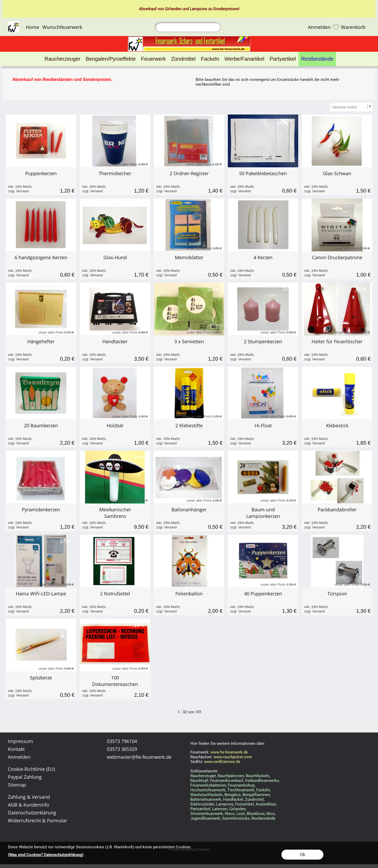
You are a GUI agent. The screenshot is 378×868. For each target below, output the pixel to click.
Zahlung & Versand (29, 797)
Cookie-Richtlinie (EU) (31, 769)
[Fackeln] (210, 59)
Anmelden (319, 27)
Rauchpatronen (231, 776)
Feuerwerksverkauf (227, 781)
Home (32, 27)
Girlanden (173, 9)
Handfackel (233, 799)
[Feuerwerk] (153, 59)
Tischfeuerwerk (241, 790)
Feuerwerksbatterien (208, 785)
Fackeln (263, 790)
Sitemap (17, 785)
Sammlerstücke (236, 818)
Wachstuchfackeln (206, 795)
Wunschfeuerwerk (62, 27)
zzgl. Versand (18, 191)
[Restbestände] (317, 59)
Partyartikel (200, 809)
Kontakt (16, 749)
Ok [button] (303, 854)
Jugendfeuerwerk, (206, 818)
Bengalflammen (256, 795)
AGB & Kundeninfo (28, 805)
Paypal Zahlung (25, 777)
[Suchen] (188, 27)
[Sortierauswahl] (351, 107)
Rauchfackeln (258, 776)
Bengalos (233, 795)
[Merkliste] (336, 27)
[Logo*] (14, 23)
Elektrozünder (202, 804)
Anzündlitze (266, 804)
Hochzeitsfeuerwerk (208, 790)
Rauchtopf (199, 781)
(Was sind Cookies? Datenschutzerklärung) (46, 855)
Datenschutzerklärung (32, 813)
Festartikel (245, 804)
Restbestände (263, 818)
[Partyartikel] (283, 59)
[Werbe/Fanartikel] (244, 59)
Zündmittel (254, 799)
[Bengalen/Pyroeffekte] (111, 59)
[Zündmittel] (183, 59)
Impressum (20, 741)
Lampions (198, 9)
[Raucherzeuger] (63, 59)
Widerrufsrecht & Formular (38, 820)
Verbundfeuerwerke (262, 781)
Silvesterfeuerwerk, (207, 814)
